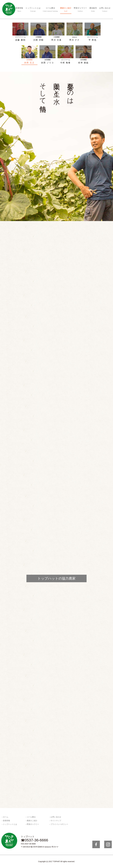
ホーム (6, 817)
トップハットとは (33, 10)
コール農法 (50, 10)
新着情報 (19, 10)
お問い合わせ (105, 10)
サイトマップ (56, 821)
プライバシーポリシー (59, 824)
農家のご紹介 (66, 10)
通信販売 (93, 10)
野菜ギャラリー (80, 10)
